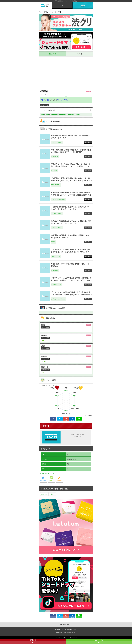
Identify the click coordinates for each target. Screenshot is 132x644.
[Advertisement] (66, 73)
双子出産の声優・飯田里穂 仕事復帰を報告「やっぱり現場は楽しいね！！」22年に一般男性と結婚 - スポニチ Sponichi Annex (71, 195)
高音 (42, 100)
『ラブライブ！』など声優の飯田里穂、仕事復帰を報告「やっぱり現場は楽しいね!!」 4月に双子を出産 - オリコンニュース (71, 280)
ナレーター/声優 (62, 100)
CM (62, 6)
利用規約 (58, 629)
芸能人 (83, 6)
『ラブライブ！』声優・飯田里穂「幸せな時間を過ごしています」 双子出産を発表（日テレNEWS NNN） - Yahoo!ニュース (71, 252)
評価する (33, 642)
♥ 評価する (45, 426)
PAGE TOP (66, 625)
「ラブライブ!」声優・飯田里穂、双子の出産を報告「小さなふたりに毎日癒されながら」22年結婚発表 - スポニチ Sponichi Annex (71, 295)
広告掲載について (70, 633)
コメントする (99, 642)
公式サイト (55, 476)
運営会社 (74, 629)
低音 (48, 100)
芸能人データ (52, 54)
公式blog (63, 476)
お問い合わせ (60, 633)
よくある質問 (66, 629)
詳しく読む (88, 142)
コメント (80, 54)
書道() (52, 494)
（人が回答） (49, 110)
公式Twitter (47, 476)
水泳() (44, 494)
